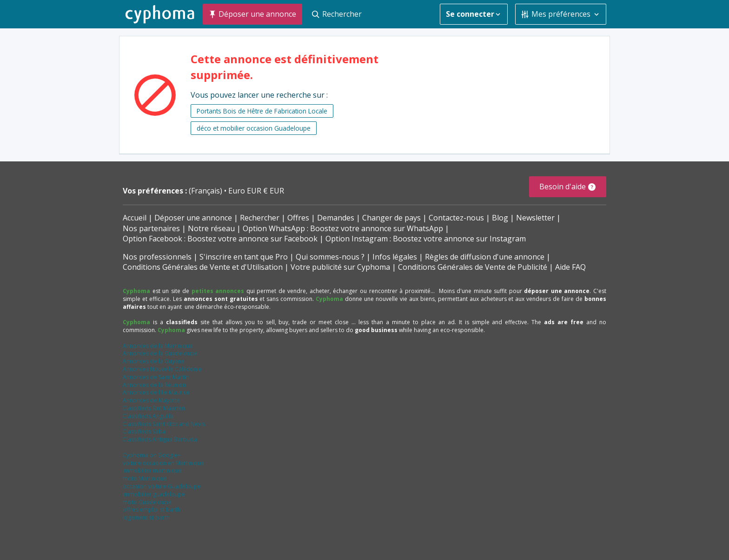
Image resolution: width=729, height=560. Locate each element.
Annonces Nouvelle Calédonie (162, 369)
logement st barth (146, 517)
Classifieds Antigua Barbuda (160, 439)
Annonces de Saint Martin (156, 377)
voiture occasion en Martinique (163, 463)
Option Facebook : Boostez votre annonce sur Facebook (220, 239)
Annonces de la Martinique (158, 346)
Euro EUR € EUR (256, 191)
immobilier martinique (152, 470)
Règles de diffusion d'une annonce (485, 257)
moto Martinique (145, 478)
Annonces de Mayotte (151, 400)
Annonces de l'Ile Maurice (156, 392)
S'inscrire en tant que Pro (244, 257)
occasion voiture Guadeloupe (162, 486)
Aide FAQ (570, 267)
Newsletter (535, 218)
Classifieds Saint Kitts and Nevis (164, 424)
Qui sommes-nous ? (330, 257)
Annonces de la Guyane (154, 361)
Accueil (135, 218)
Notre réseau (211, 228)
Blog (500, 218)
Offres (298, 218)
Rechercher (260, 218)
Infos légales (395, 257)
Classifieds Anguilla (148, 416)
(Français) (206, 191)
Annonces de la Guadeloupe (160, 353)
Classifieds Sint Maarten (154, 408)
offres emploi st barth (152, 510)
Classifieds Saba (144, 431)
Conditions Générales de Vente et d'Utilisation (203, 267)
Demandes (336, 218)
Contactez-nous (456, 218)
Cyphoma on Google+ (152, 455)
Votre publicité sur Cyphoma (340, 267)
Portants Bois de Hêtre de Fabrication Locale (262, 111)
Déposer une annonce (193, 218)
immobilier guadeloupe (154, 494)
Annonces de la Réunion (154, 385)
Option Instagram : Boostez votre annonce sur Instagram (426, 239)
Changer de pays (391, 218)
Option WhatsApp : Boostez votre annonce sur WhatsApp (343, 228)
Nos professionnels (157, 257)
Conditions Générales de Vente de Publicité (473, 267)
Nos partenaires (151, 228)
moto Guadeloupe (147, 502)
